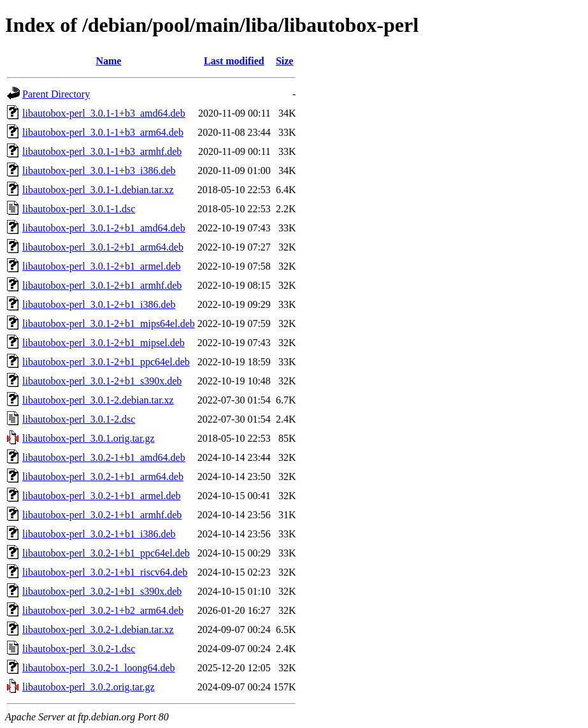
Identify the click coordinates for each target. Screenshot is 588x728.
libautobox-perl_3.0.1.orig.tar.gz (89, 438)
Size (285, 61)
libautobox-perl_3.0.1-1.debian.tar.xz (98, 190)
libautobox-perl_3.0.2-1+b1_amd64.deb (104, 457)
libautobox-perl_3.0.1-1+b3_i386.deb (99, 171)
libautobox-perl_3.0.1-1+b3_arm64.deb (103, 132)
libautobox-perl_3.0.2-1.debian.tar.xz (98, 630)
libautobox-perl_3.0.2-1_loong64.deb (99, 668)
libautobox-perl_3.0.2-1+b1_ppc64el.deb (106, 553)
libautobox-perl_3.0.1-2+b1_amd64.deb (104, 228)
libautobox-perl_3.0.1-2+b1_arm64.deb (103, 247)
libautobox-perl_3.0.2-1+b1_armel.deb (102, 496)
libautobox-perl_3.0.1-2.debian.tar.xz (98, 400)
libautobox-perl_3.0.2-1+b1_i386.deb (99, 534)
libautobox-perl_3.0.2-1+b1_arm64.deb (103, 477)
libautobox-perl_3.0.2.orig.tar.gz (89, 687)
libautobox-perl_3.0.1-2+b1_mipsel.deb (104, 343)
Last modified (234, 61)
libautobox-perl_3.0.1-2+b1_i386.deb (99, 304)
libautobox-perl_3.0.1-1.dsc (79, 209)
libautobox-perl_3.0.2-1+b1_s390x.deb (102, 591)
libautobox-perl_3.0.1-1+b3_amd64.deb (104, 113)
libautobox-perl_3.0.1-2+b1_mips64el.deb (109, 324)
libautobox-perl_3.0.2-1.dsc (79, 649)
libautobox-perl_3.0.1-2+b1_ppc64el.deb (106, 362)
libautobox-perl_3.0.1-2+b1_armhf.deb (102, 285)
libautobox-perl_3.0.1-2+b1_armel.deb (102, 266)
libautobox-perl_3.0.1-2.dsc (79, 419)
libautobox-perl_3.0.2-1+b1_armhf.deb (102, 515)
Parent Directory (56, 94)
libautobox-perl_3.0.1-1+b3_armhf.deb (102, 151)
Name (108, 61)
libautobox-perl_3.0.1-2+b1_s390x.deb (102, 381)
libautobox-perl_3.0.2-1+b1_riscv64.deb (105, 572)
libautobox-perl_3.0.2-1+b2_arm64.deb (103, 610)
